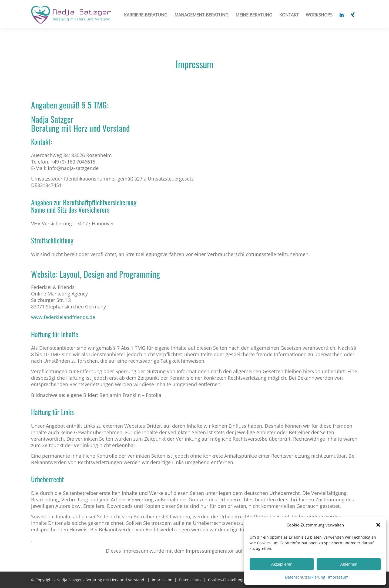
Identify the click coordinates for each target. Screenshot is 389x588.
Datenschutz (190, 580)
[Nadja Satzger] (71, 18)
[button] (378, 525)
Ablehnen (349, 564)
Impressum (338, 577)
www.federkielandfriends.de (63, 317)
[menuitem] (146, 15)
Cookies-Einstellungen (228, 580)
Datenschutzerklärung (305, 577)
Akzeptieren (282, 564)
